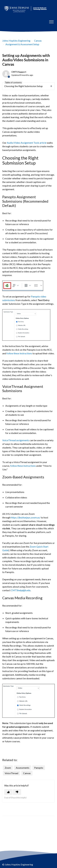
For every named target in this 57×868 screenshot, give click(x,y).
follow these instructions (19, 353)
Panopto (39, 768)
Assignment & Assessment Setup (22, 44)
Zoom (8, 768)
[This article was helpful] (8, 792)
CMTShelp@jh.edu (21, 590)
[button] (51, 22)
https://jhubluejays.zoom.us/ (26, 517)
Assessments (23, 768)
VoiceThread (11, 773)
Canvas (38, 41)
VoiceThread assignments (16, 440)
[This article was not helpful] (17, 792)
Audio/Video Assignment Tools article (27, 143)
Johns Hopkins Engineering (16, 41)
